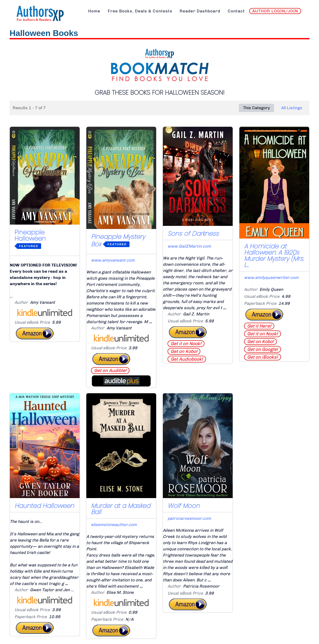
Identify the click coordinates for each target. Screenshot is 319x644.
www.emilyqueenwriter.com (271, 277)
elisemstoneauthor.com (114, 525)
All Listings (292, 108)
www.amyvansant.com (113, 260)
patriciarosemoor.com (189, 518)
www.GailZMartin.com (189, 246)
